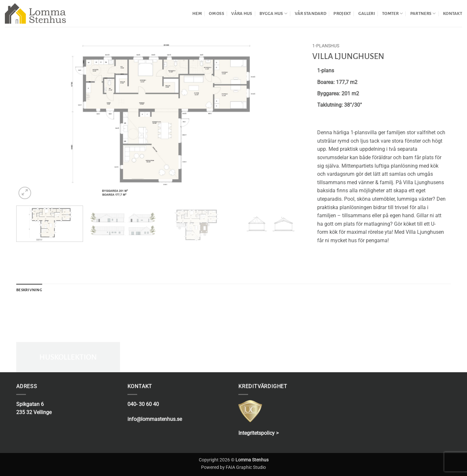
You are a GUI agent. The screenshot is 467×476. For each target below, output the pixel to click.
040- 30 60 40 (143, 404)
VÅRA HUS (242, 13)
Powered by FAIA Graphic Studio (233, 467)
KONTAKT (453, 13)
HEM (197, 13)
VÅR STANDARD (311, 13)
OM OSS (216, 13)
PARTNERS (423, 13)
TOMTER (392, 13)
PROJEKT (342, 13)
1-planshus (326, 46)
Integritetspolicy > (258, 433)
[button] (25, 193)
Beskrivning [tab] (29, 290)
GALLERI (367, 13)
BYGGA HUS (273, 13)
